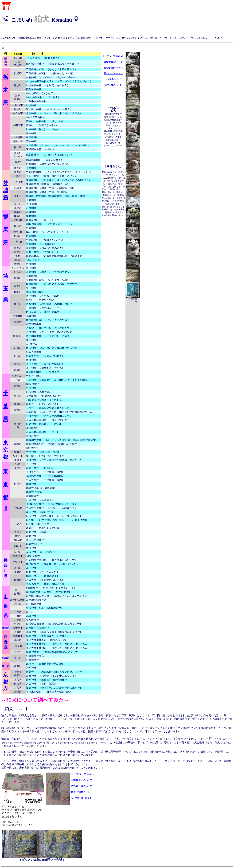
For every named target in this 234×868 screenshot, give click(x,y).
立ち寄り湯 (77, 786)
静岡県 (6, 628)
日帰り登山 (81, 780)
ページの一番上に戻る (81, 798)
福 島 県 (6, 62)
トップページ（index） (113, 56)
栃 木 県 (6, 90)
